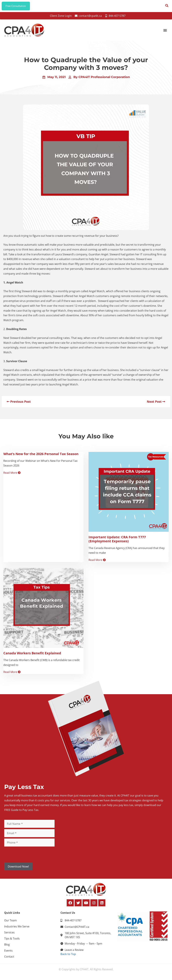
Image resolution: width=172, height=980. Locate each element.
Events (8, 952)
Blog (7, 946)
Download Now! (18, 868)
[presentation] (30, 856)
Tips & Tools (12, 940)
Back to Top (68, 955)
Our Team (10, 922)
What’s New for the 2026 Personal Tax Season (41, 455)
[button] (165, 32)
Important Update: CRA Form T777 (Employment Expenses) (117, 540)
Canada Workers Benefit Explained (32, 654)
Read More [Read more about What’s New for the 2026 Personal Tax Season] (12, 474)
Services (9, 934)
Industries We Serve (17, 928)
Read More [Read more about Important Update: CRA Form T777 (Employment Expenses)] (97, 561)
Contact (9, 958)
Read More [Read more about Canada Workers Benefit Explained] (12, 673)
